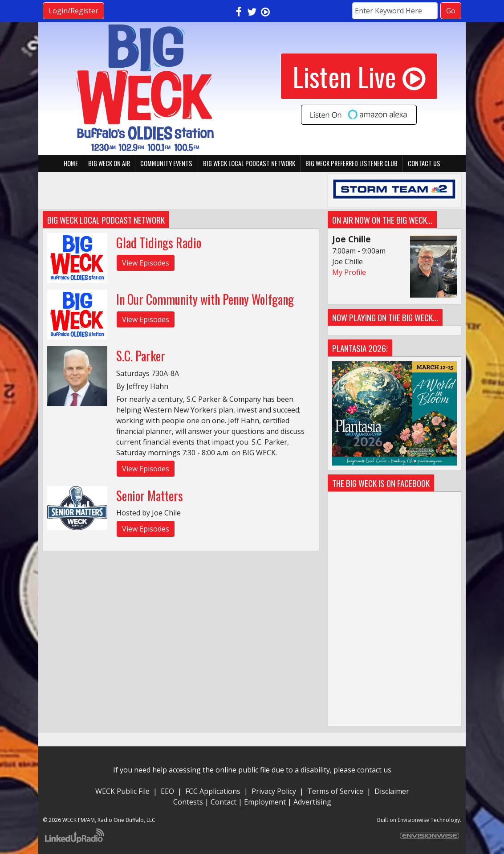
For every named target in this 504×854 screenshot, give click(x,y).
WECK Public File (122, 791)
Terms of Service (337, 791)
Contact (224, 802)
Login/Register (73, 11)
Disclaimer (392, 791)
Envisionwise (413, 820)
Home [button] (71, 163)
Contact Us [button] (424, 163)
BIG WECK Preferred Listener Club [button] (352, 163)
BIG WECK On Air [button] (109, 163)
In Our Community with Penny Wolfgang (205, 299)
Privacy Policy (274, 791)
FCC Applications (213, 791)
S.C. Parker (141, 356)
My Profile (349, 272)
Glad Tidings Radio (159, 243)
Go (451, 11)
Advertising (312, 802)
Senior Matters (150, 496)
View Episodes (146, 263)
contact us (374, 770)
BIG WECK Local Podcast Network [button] (249, 163)
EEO (167, 791)
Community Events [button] (166, 163)
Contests (188, 802)
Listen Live (359, 76)
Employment (265, 802)
